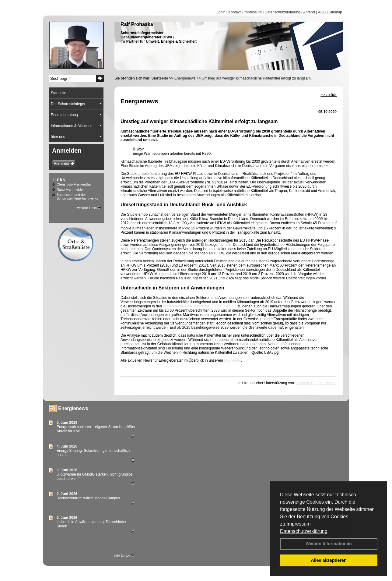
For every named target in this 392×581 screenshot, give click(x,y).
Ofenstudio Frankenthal (74, 184)
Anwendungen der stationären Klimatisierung (199, 306)
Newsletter (233, 360)
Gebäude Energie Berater (316, 383)
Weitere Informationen (329, 544)
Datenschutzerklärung (304, 531)
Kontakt (235, 12)
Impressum (298, 524)
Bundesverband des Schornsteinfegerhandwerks (77, 197)
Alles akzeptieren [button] (329, 560)
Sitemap (335, 12)
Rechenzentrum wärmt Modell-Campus (88, 498)
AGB (322, 12)
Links (59, 180)
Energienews (73, 408)
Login (221, 12)
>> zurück (329, 95)
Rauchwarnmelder (70, 190)
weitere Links (89, 208)
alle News (124, 556)
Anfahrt (309, 12)
